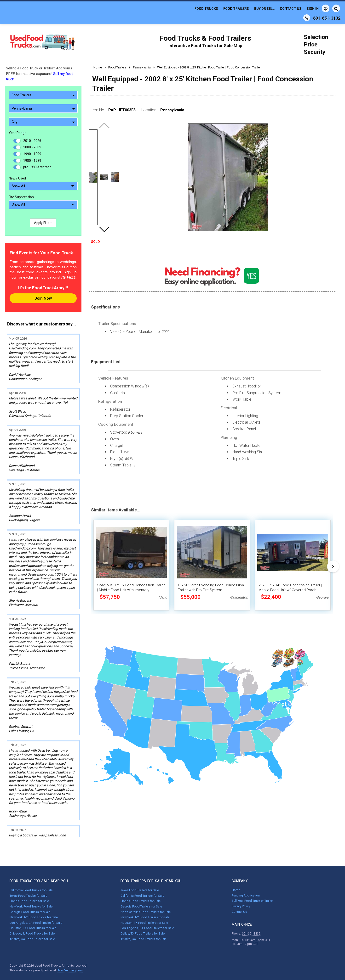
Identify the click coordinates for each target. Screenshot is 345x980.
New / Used (17, 178)
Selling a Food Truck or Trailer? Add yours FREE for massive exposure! (40, 74)
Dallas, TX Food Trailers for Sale (143, 933)
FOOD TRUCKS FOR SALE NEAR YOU (39, 881)
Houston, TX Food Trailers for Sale (144, 923)
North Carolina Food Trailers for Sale (146, 912)
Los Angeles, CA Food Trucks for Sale (36, 923)
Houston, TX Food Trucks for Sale (33, 928)
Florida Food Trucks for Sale (29, 901)
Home (236, 890)
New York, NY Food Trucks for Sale (34, 917)
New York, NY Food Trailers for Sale (145, 917)
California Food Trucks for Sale (31, 890)
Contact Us (291, 9)
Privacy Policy (241, 906)
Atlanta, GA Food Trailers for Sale (144, 939)
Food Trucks (206, 9)
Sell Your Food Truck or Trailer (252, 901)
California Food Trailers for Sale (142, 896)
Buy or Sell (264, 9)
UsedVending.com (70, 970)
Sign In (318, 8)
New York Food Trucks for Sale (31, 906)
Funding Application (246, 895)
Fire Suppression (21, 197)
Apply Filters (43, 223)
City (43, 122)
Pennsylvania (43, 108)
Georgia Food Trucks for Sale (30, 912)
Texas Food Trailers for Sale (140, 890)
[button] (104, 229)
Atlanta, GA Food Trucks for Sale (32, 939)
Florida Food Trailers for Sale (141, 901)
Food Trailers (236, 9)
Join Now (43, 298)
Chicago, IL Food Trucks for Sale (32, 933)
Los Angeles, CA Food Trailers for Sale (147, 928)
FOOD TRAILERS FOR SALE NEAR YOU (151, 881)
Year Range (17, 133)
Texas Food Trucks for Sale (28, 896)
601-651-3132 (251, 933)
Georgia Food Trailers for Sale (141, 906)
